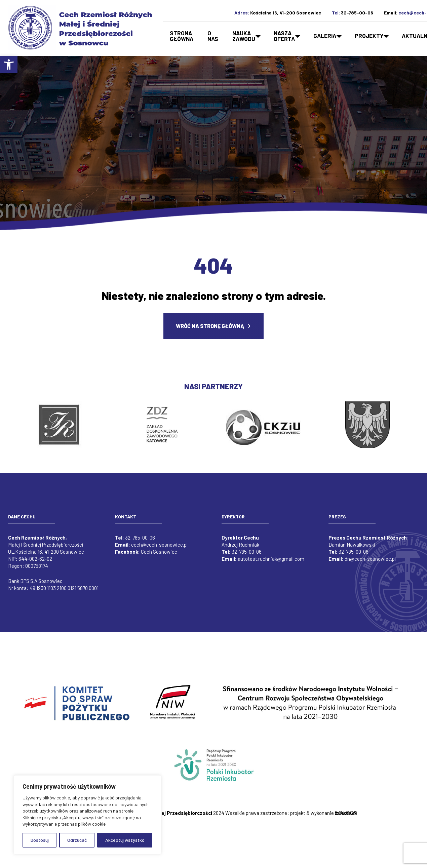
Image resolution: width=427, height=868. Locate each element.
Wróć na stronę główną (210, 330)
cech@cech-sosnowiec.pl (159, 549)
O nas (213, 36)
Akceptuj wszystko (125, 840)
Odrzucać (77, 840)
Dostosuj (40, 840)
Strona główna (182, 36)
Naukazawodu (244, 36)
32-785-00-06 (357, 13)
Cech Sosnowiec (159, 556)
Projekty (369, 36)
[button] (9, 65)
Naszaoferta (284, 36)
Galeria (325, 36)
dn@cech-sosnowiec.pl (370, 563)
